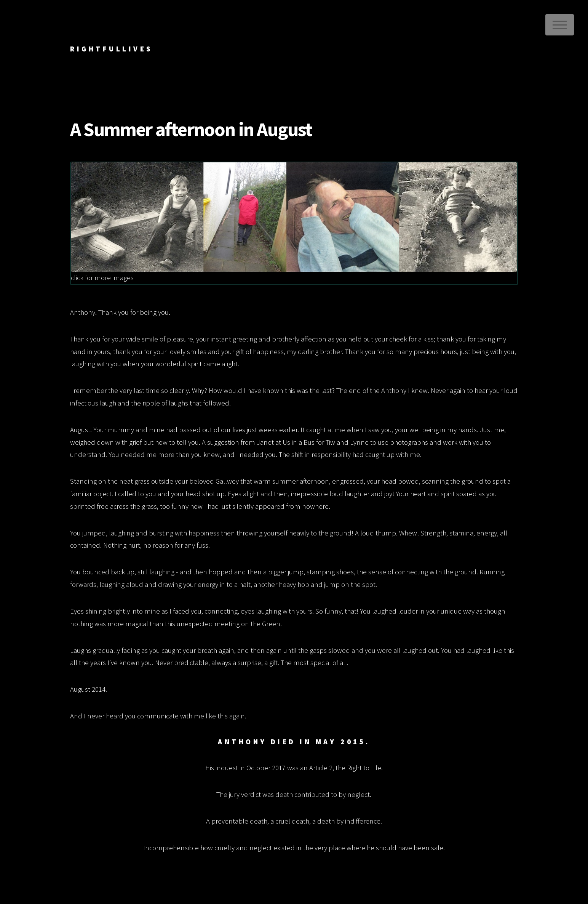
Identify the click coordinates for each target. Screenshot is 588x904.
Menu (560, 25)
